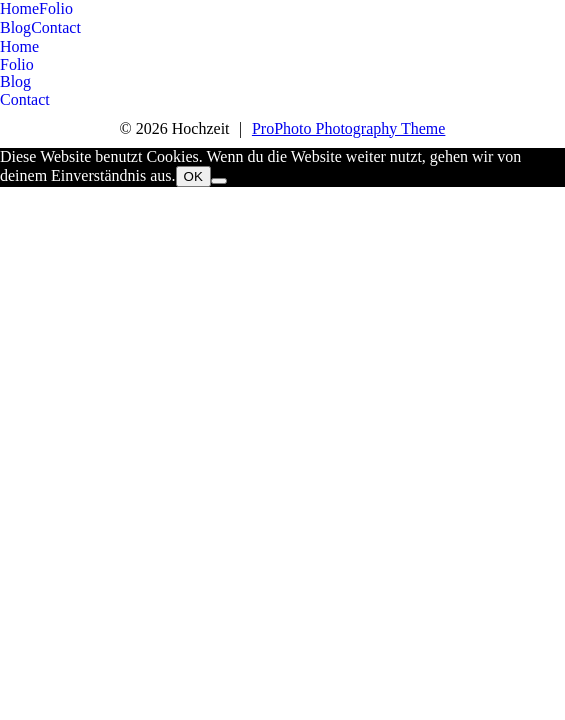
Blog (15, 27)
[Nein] (219, 181)
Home (19, 8)
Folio (56, 8)
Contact (56, 27)
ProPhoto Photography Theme (348, 128)
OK (193, 176)
